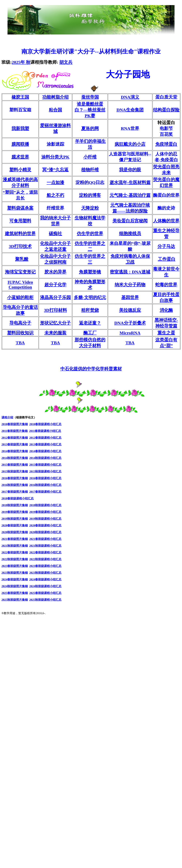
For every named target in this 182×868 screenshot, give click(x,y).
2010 (4, 424)
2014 (15, 451)
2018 (18, 498)
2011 (4, 431)
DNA (130, 97)
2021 (15, 539)
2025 (21, 62)
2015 (15, 465)
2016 (15, 478)
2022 (15, 552)
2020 (15, 525)
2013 (4, 444)
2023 (15, 566)
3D (20, 246)
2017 (15, 492)
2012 (4, 438)
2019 (15, 512)
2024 (15, 579)
